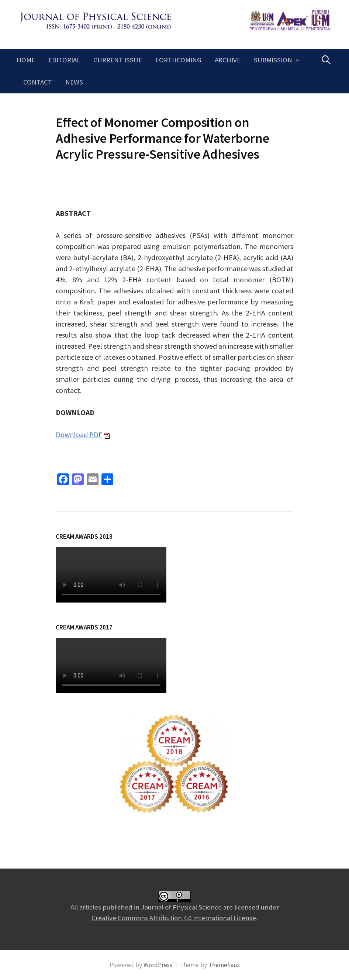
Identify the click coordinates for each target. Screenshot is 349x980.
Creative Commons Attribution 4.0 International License (174, 918)
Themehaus (224, 965)
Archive (228, 60)
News (74, 82)
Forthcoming (178, 60)
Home (26, 60)
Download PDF (79, 434)
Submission (273, 60)
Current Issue (118, 60)
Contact (38, 82)
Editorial (64, 60)
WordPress (158, 965)
